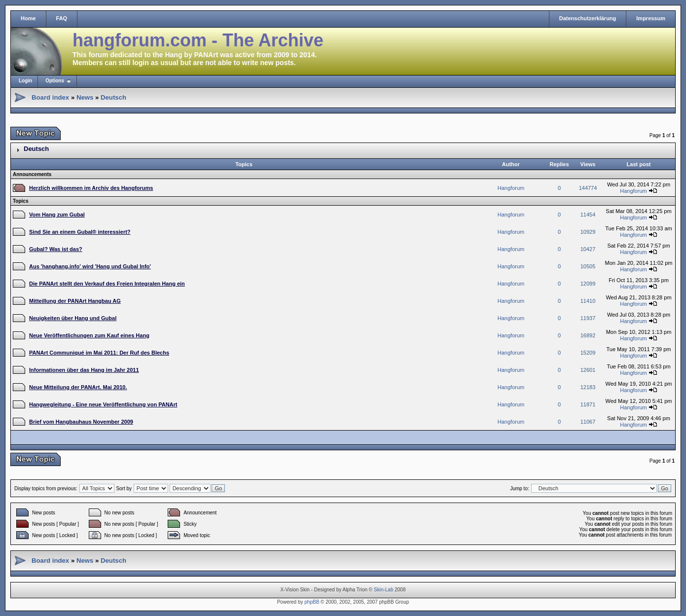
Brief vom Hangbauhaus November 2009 (81, 422)
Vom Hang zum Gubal (57, 215)
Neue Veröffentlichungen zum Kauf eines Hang (89, 335)
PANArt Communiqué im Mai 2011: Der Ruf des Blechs (99, 353)
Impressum (651, 18)
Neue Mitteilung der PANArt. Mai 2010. (78, 387)
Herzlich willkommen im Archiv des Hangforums (91, 188)
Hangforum (511, 188)
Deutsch (113, 97)
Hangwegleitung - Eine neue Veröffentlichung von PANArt (103, 404)
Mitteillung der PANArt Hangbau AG (75, 301)
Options (55, 81)
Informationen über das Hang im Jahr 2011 (84, 370)
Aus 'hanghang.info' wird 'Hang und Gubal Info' (90, 266)
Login (25, 81)
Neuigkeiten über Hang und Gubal (73, 318)
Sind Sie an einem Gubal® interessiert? (80, 232)
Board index (50, 97)
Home (28, 18)
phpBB (312, 602)
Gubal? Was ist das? (56, 249)
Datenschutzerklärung (588, 18)
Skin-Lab (383, 590)
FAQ (62, 18)
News (85, 97)
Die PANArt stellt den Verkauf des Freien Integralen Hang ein (107, 284)
